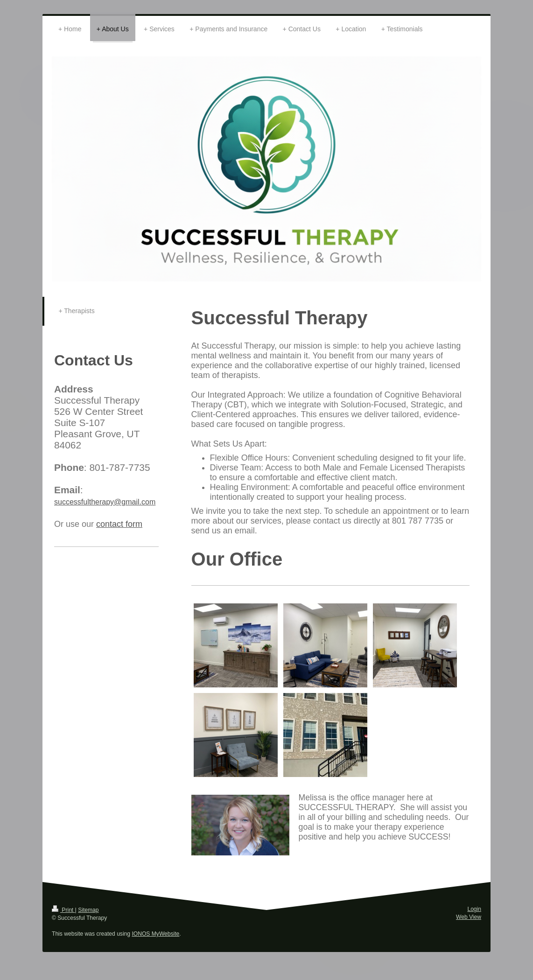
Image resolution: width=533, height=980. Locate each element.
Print (63, 910)
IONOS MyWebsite (155, 934)
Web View (469, 917)
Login (474, 909)
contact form (119, 524)
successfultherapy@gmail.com (105, 502)
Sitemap (88, 910)
